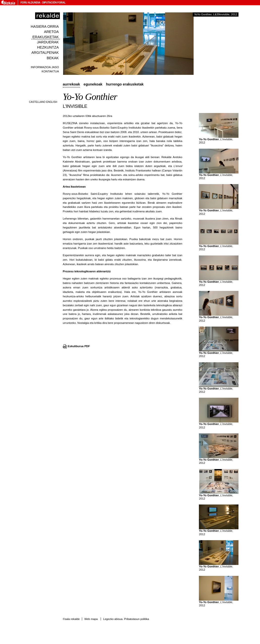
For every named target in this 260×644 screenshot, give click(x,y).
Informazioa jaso (45, 67)
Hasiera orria (45, 27)
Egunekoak (93, 84)
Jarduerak (48, 42)
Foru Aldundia (30, 3)
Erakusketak (46, 37)
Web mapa (91, 619)
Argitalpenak (45, 53)
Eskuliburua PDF (79, 346)
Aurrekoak (71, 84)
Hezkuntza (48, 47)
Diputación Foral (54, 3)
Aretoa (51, 32)
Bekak (53, 58)
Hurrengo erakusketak (125, 84)
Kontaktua (50, 71)
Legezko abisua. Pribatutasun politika (126, 619)
